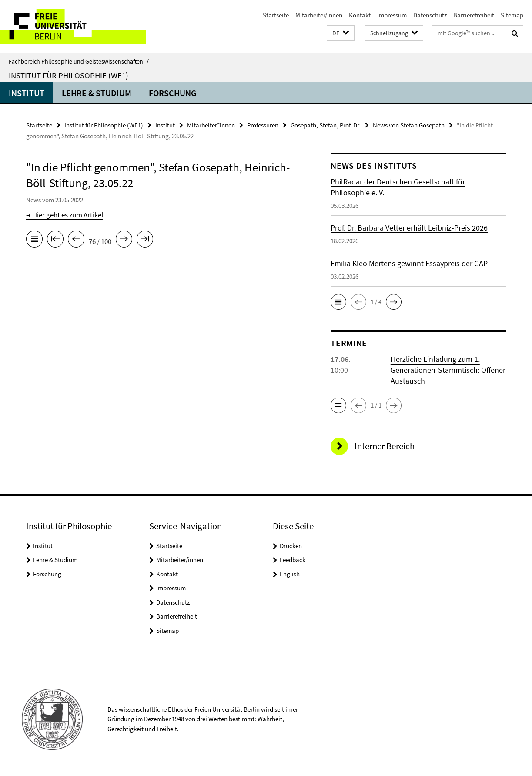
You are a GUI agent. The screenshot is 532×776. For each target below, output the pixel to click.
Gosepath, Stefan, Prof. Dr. (326, 125)
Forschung (173, 93)
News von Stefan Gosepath (409, 125)
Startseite (276, 15)
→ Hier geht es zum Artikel (65, 215)
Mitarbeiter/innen (319, 15)
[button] (341, 33)
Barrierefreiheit (474, 15)
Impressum (392, 15)
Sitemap (512, 15)
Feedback (293, 560)
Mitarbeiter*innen (211, 125)
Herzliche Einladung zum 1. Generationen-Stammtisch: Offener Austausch (448, 370)
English (290, 574)
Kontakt (360, 15)
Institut (27, 93)
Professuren (263, 125)
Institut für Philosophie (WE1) (69, 75)
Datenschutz (430, 15)
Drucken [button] (291, 546)
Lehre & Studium (97, 93)
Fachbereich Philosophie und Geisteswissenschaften (79, 61)
